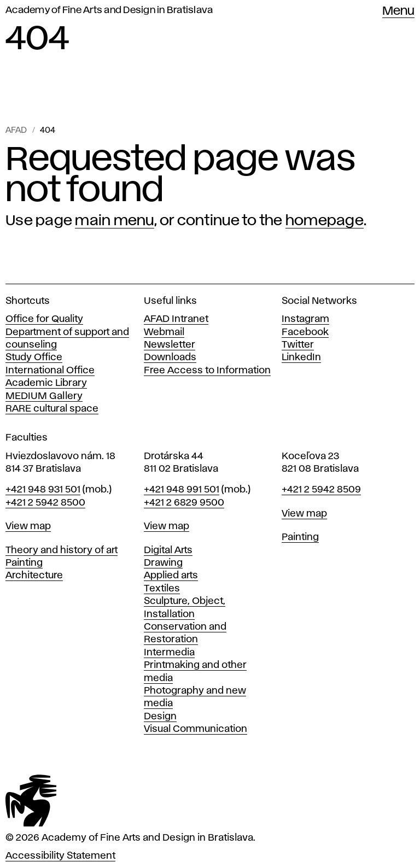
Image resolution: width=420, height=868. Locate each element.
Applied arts (171, 576)
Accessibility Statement (60, 856)
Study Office (34, 357)
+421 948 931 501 (43, 490)
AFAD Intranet (176, 319)
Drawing (163, 563)
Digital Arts (168, 550)
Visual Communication (196, 729)
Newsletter (170, 345)
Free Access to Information (207, 371)
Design (160, 717)
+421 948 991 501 (182, 490)
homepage (325, 221)
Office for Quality (44, 319)
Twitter (298, 345)
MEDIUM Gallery (44, 396)
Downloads (170, 357)
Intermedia (169, 653)
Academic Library (46, 383)
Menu (398, 11)
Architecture (34, 576)
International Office (50, 371)
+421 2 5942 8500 (45, 503)
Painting (24, 563)
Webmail (164, 332)
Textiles (162, 589)
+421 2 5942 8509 (321, 490)
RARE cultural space (52, 409)
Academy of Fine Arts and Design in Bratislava (109, 10)
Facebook (305, 332)
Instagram (305, 319)
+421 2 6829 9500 (184, 503)
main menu (114, 221)
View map (28, 526)
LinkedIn (301, 357)
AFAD (16, 131)
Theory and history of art (62, 550)
